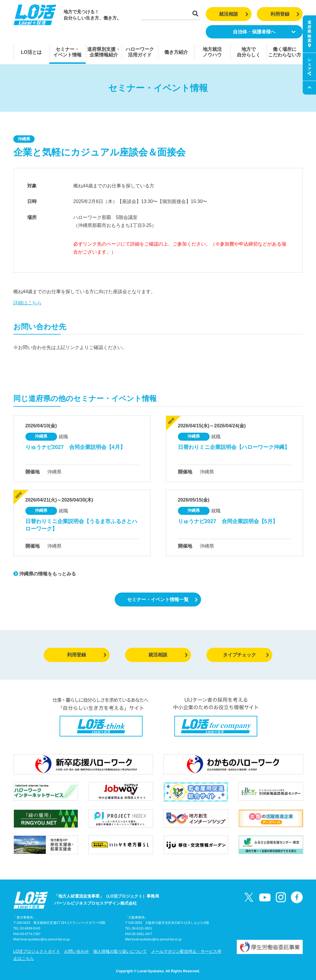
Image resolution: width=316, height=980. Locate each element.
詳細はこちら (27, 303)
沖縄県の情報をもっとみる (45, 574)
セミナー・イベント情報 (67, 52)
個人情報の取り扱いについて (120, 951)
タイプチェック (246, 655)
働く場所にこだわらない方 (285, 52)
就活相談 (234, 14)
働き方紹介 (176, 52)
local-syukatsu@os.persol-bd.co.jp (45, 939)
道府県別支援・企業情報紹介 (104, 52)
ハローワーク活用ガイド (140, 52)
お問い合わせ (77, 951)
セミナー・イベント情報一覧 (162, 599)
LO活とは (31, 52)
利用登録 (285, 14)
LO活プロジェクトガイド (37, 951)
